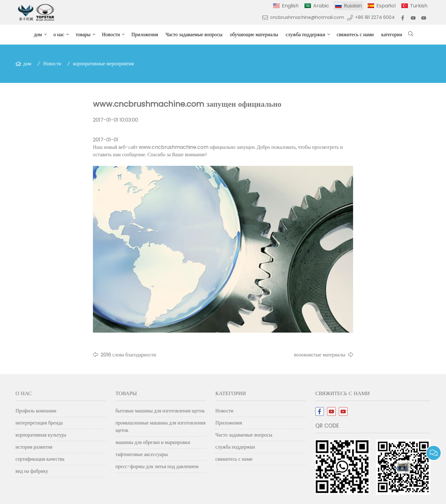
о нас (59, 34)
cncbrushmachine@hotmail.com (307, 17)
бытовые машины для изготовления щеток (160, 411)
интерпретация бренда (39, 423)
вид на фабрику (32, 471)
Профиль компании (36, 411)
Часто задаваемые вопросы (194, 34)
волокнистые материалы (320, 355)
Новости (111, 34)
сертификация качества (40, 459)
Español (386, 6)
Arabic (321, 6)
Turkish (419, 6)
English (290, 6)
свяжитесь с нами (355, 34)
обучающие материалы (254, 34)
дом (38, 34)
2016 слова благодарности (128, 355)
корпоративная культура (41, 435)
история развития (34, 447)
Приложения (145, 34)
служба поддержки (305, 34)
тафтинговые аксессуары (142, 454)
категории (392, 34)
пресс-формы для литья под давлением (157, 466)
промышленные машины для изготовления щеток (161, 426)
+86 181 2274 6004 (375, 17)
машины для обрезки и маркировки (153, 442)
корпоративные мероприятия (103, 64)
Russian (353, 6)
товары (83, 34)
